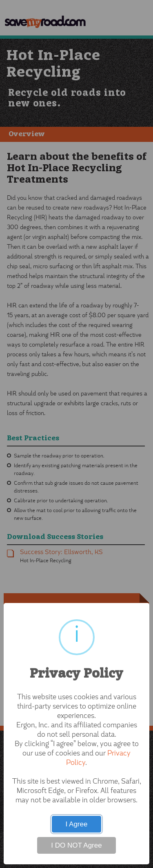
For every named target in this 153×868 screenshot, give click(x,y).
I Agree (77, 824)
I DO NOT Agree (76, 845)
